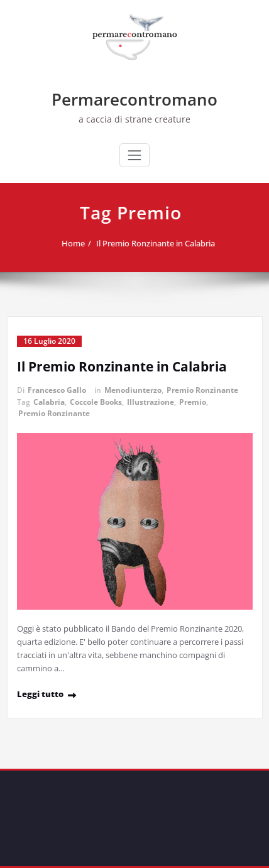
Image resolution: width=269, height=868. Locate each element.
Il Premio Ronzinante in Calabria (157, 243)
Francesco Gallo (57, 390)
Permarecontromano (134, 99)
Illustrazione (151, 402)
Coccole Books (96, 402)
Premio (193, 402)
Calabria (49, 402)
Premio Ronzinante (202, 390)
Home (75, 243)
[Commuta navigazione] (134, 155)
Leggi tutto (40, 694)
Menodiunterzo (133, 390)
